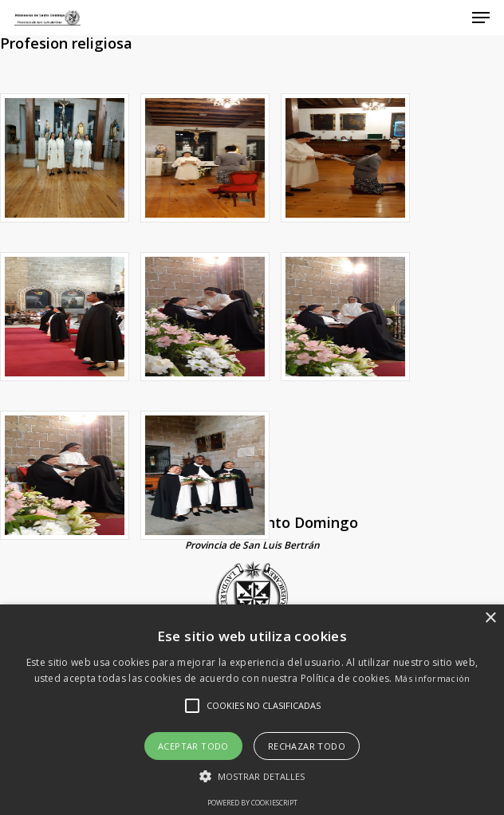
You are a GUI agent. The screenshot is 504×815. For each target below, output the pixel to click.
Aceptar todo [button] (193, 746)
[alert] (252, 710)
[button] (252, 776)
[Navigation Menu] (481, 18)
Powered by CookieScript (252, 803)
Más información (433, 678)
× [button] (490, 618)
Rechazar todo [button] (307, 746)
